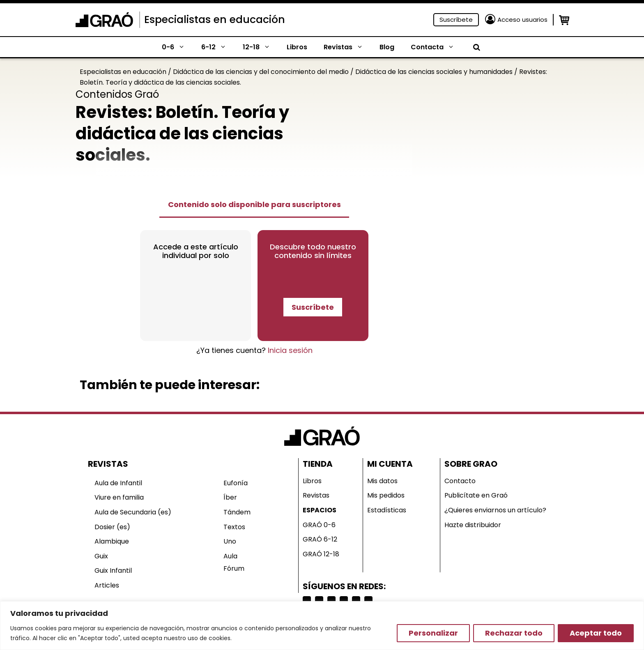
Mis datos (382, 481)
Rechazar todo (514, 633)
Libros (297, 47)
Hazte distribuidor (473, 525)
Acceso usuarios (522, 20)
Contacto (460, 481)
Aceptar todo (596, 633)
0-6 (177, 47)
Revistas (347, 47)
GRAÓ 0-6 (319, 525)
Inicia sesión (290, 350)
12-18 (261, 47)
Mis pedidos (386, 495)
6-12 (218, 47)
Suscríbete (456, 20)
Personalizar (433, 633)
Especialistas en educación (215, 20)
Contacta (437, 47)
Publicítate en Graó (476, 495)
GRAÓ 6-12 (320, 539)
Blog (387, 47)
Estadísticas (387, 510)
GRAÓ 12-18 (321, 554)
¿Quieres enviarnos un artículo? (495, 510)
